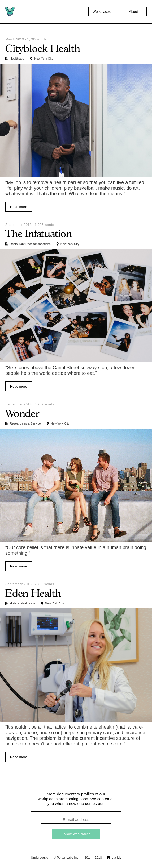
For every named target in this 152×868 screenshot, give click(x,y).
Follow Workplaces (76, 834)
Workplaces (102, 12)
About (133, 12)
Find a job (114, 858)
